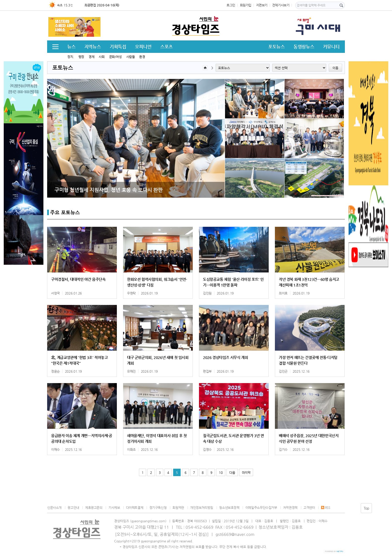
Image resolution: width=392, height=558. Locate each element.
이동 (335, 68)
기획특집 (118, 47)
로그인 (231, 5)
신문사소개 (54, 508)
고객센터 (309, 508)
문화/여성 (115, 57)
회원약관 (178, 508)
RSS (326, 508)
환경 (142, 57)
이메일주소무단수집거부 (261, 508)
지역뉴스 (93, 47)
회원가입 (246, 5)
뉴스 (71, 47)
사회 (102, 57)
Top (366, 508)
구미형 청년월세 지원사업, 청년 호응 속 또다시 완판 (109, 190)
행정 (81, 57)
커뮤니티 (331, 47)
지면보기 (262, 5)
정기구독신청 (158, 508)
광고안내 (73, 508)
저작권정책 (290, 508)
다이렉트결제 (135, 508)
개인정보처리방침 (202, 508)
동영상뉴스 (304, 47)
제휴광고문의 (94, 508)
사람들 (131, 57)
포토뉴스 (276, 47)
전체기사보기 (281, 5)
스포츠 (166, 47)
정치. (71, 57)
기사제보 (114, 508)
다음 (232, 473)
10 (221, 473)
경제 (91, 57)
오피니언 (143, 47)
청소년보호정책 (229, 508)
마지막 (246, 473)
